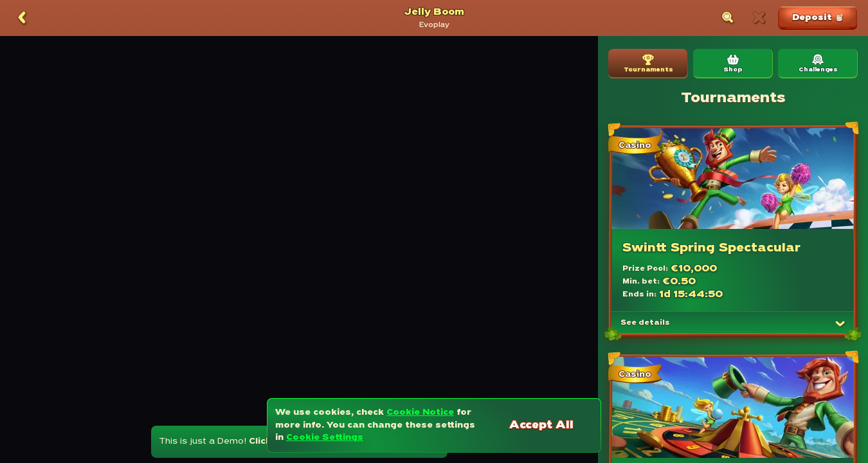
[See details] (840, 323)
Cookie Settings (325, 438)
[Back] (22, 18)
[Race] (759, 18)
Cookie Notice (420, 413)
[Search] (728, 18)
